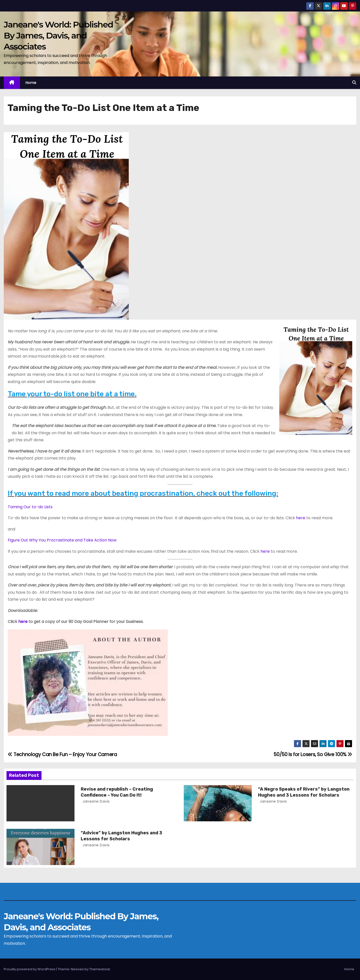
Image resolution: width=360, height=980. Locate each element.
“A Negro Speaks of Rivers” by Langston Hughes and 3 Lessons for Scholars (304, 792)
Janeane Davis (96, 801)
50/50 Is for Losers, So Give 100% (313, 754)
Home (31, 83)
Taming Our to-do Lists (30, 507)
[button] (354, 83)
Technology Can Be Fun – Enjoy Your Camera (62, 754)
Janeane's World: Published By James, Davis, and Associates (58, 35)
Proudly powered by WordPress (30, 969)
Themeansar (100, 969)
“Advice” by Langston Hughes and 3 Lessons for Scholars (121, 836)
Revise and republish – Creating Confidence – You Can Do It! (117, 792)
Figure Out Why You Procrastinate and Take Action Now (62, 540)
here (301, 518)
